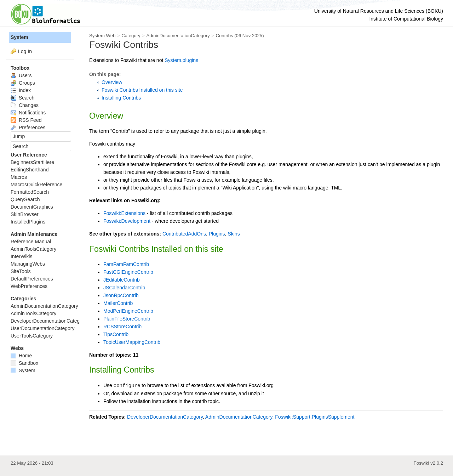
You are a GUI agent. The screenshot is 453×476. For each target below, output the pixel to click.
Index (21, 90)
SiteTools (21, 271)
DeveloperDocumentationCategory (165, 417)
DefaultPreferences (32, 279)
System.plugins (181, 60)
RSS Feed (26, 120)
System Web (102, 36)
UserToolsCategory (32, 336)
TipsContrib (116, 334)
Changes (25, 105)
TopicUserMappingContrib (132, 342)
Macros (19, 177)
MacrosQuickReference (36, 185)
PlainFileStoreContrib (127, 319)
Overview (112, 82)
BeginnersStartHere (32, 162)
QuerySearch (25, 199)
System (19, 37)
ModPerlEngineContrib (128, 311)
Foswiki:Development (127, 221)
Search (22, 98)
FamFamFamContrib (126, 264)
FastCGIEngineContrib (128, 272)
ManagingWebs (28, 264)
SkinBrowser (25, 214)
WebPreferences (29, 286)
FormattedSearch (30, 192)
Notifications (28, 113)
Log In (25, 51)
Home (21, 356)
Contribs (225, 36)
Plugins (217, 234)
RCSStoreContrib (122, 327)
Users (21, 75)
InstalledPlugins (28, 222)
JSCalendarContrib (124, 288)
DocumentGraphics (32, 207)
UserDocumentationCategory (43, 328)
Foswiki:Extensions (124, 213)
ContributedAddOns (184, 234)
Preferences (28, 127)
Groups (23, 83)
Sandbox (24, 363)
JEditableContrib (122, 280)
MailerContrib (118, 303)
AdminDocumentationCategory (178, 36)
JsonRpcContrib (121, 295)
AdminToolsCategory (33, 249)
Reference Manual (31, 242)
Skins (234, 234)
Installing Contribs (121, 98)
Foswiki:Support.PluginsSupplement (315, 417)
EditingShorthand (30, 170)
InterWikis (21, 256)
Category (131, 36)
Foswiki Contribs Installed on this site (142, 90)
